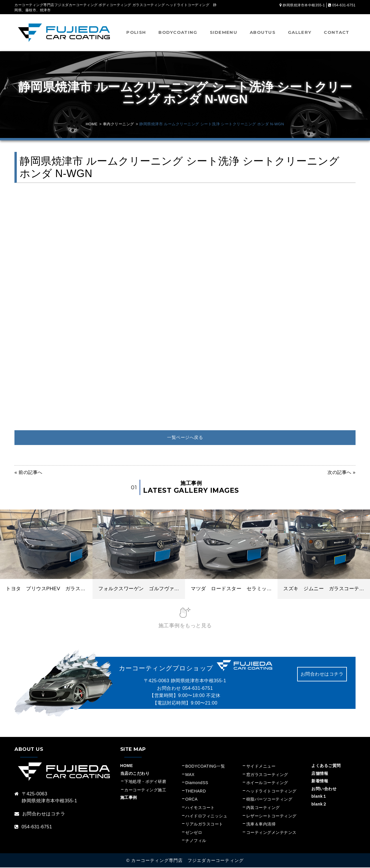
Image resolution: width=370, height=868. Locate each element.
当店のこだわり (135, 774)
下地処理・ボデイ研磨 (145, 782)
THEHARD (196, 792)
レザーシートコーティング (271, 816)
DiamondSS (197, 783)
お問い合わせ (324, 789)
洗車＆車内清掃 (261, 825)
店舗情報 (320, 774)
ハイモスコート (200, 808)
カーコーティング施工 (145, 790)
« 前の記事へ (28, 473)
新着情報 (320, 781)
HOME (127, 766)
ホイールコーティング (267, 783)
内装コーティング (263, 808)
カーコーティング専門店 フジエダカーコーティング (187, 861)
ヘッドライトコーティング (271, 792)
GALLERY (300, 32)
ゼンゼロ (194, 833)
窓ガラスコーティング (267, 775)
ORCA (191, 800)
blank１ (319, 797)
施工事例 (129, 798)
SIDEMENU (224, 32)
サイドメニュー (263, 767)
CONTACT (336, 32)
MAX (190, 775)
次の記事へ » (342, 473)
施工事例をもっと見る (185, 626)
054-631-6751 (198, 689)
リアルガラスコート (204, 825)
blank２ (319, 805)
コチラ (58, 814)
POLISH (136, 32)
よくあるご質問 (326, 766)
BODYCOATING (178, 32)
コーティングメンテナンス (271, 833)
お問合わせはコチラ (322, 675)
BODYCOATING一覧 (205, 767)
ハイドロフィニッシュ (206, 816)
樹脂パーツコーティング (269, 800)
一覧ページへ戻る (185, 438)
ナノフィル (196, 841)
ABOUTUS (263, 32)
